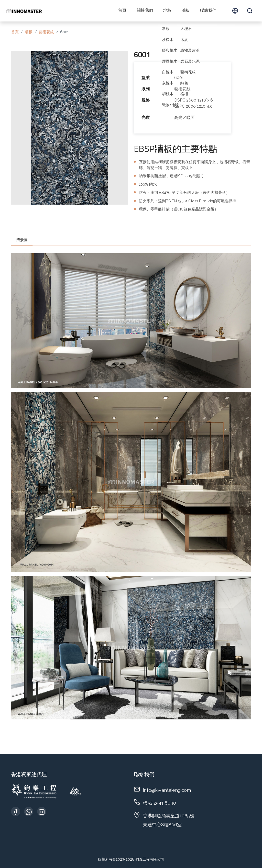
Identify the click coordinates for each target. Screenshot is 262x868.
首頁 (122, 11)
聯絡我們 (208, 11)
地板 (167, 11)
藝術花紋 (46, 32)
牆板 (186, 11)
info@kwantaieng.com (167, 790)
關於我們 (145, 11)
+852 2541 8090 (159, 803)
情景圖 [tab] (22, 240)
